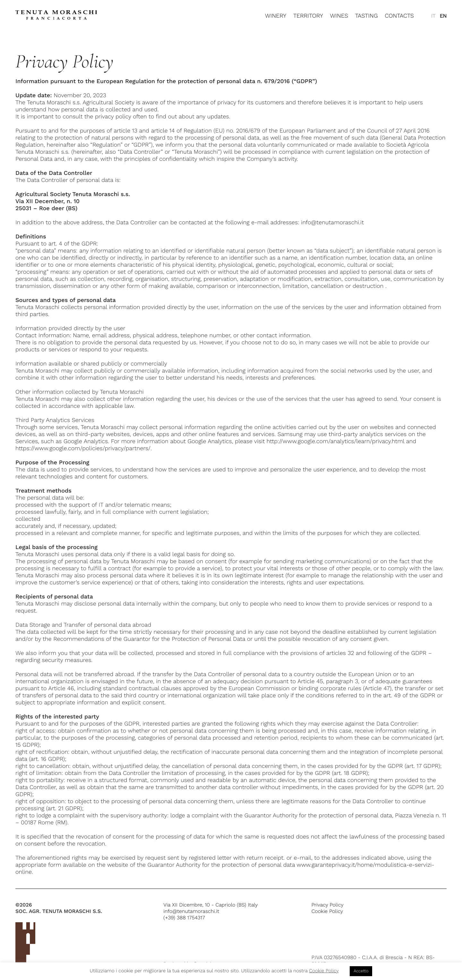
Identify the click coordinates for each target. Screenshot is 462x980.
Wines (339, 16)
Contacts (399, 16)
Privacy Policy (328, 905)
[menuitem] (433, 16)
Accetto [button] (361, 971)
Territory (308, 16)
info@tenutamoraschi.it (191, 911)
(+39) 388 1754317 (184, 918)
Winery (276, 16)
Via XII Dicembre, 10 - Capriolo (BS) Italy (210, 905)
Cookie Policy (327, 911)
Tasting (367, 16)
